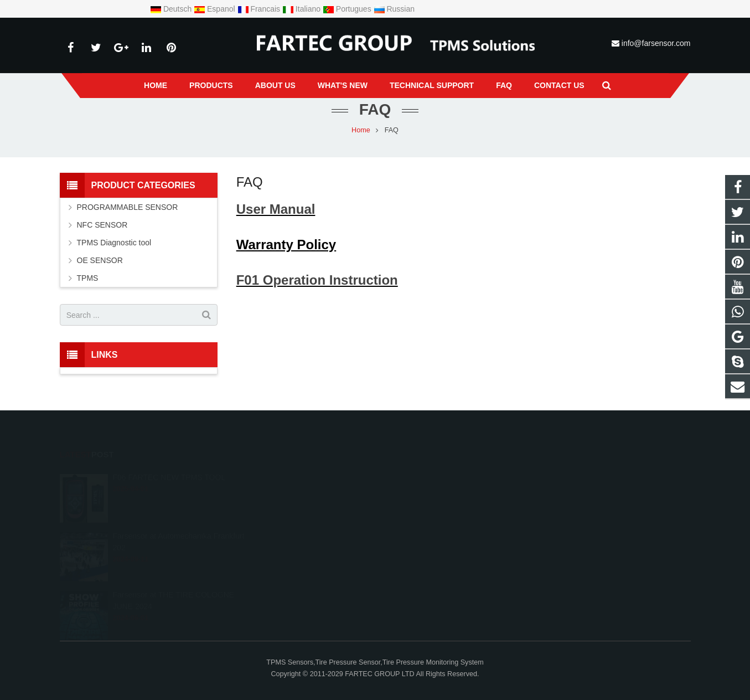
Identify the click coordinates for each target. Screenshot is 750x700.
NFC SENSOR (102, 225)
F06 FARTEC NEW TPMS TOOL (169, 462)
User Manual (276, 209)
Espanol (215, 9)
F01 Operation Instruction (317, 280)
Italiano (302, 9)
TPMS (88, 278)
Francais (260, 9)
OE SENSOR (100, 260)
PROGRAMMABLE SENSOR (128, 207)
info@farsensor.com (656, 43)
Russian (394, 9)
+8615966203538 (313, 475)
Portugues (348, 9)
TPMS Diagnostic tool (114, 243)
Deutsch (172, 9)
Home (361, 130)
